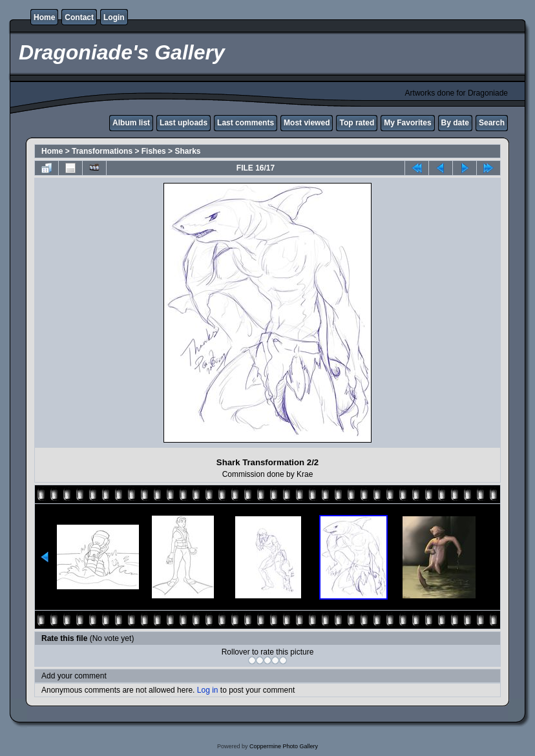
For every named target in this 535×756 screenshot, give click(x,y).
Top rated (357, 123)
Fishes (154, 151)
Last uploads (184, 123)
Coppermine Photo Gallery (284, 746)
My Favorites (407, 123)
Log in (208, 690)
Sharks (187, 151)
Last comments (246, 123)
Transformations (102, 151)
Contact (79, 17)
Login (114, 17)
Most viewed (307, 123)
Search (492, 123)
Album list (131, 123)
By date (455, 123)
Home (44, 17)
